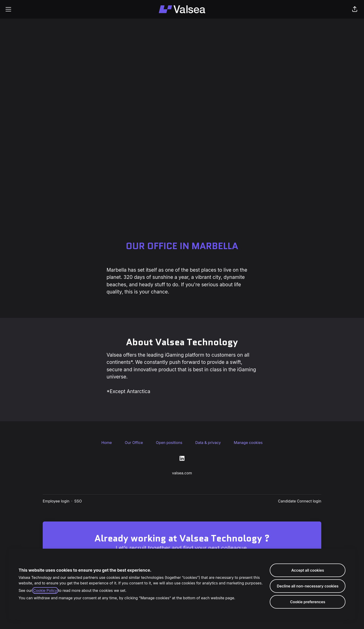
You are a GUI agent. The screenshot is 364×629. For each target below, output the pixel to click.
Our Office (134, 443)
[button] (355, 9)
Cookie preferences (308, 602)
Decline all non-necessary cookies (308, 586)
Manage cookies (248, 443)
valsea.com (182, 473)
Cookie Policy (45, 590)
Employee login (56, 501)
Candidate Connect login (300, 501)
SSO (78, 501)
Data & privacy (208, 443)
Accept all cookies (308, 570)
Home (107, 443)
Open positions (169, 443)
